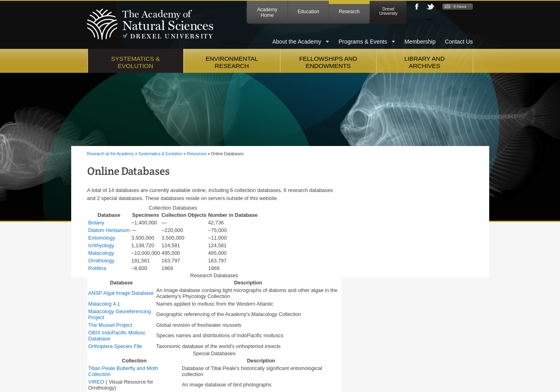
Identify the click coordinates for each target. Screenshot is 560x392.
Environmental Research (232, 62)
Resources (197, 154)
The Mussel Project (110, 325)
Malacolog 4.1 (104, 304)
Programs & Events (363, 42)
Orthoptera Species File (115, 346)
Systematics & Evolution (136, 62)
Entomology (102, 238)
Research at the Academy (111, 154)
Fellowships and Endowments (328, 62)
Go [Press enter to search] (469, 19)
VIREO (96, 382)
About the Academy (297, 42)
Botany (96, 223)
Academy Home (267, 12)
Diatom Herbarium (109, 230)
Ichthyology (101, 245)
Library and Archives (425, 62)
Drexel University (388, 11)
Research (349, 12)
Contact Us (459, 42)
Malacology (101, 253)
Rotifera (97, 268)
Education (308, 12)
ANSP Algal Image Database (121, 293)
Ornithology (101, 261)
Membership (420, 42)
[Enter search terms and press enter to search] (440, 19)
